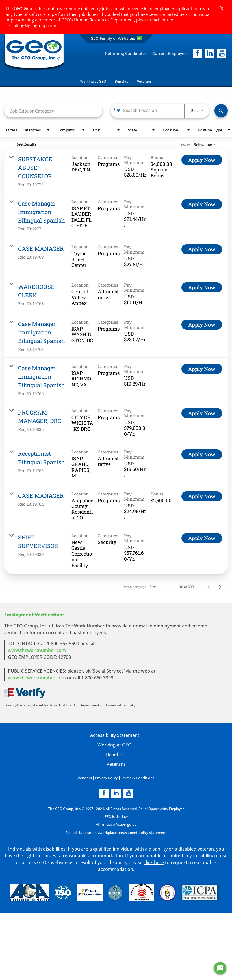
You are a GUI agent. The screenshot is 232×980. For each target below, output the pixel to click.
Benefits (122, 81)
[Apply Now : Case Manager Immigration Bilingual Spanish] (202, 204)
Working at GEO (93, 81)
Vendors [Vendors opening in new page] (86, 777)
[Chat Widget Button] (220, 968)
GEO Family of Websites (116, 38)
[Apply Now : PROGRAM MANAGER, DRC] (202, 413)
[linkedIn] (210, 53)
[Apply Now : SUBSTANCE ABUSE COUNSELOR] (202, 160)
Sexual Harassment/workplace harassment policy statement (116, 832)
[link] (116, 170)
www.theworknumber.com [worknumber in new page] (37, 650)
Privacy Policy (107, 777)
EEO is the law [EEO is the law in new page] (116, 816)
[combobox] (53, 110)
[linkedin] (116, 792)
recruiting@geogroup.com (31, 25)
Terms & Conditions (136, 777)
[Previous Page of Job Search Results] (209, 586)
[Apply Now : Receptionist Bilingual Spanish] (202, 454)
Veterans (144, 81)
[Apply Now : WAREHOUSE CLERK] (202, 287)
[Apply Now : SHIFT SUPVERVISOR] (202, 538)
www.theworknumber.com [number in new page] (37, 677)
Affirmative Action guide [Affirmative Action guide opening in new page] (116, 824)
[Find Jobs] (221, 111)
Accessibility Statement (114, 735)
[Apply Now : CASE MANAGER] (202, 249)
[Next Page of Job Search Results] (220, 586)
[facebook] (197, 53)
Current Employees (170, 53)
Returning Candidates (126, 53)
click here (154, 861)
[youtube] (222, 53)
